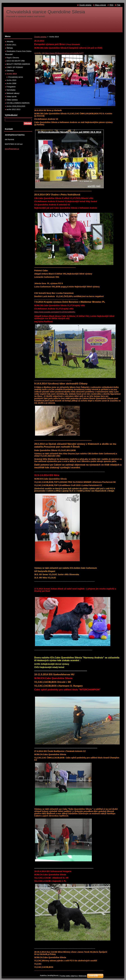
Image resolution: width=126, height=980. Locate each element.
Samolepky (11, 90)
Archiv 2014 (12, 74)
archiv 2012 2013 (13, 109)
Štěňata (10, 48)
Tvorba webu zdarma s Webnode (73, 976)
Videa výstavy (12, 100)
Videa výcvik (12, 97)
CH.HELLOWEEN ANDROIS (18, 103)
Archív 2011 (11, 45)
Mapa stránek (101, 5)
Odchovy (10, 71)
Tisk (119, 5)
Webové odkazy (13, 93)
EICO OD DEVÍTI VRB (16, 61)
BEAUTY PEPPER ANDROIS (18, 64)
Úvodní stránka (40, 37)
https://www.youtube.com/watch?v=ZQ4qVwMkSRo (55, 312)
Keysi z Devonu (13, 58)
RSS (111, 5)
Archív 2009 (11, 83)
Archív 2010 (11, 80)
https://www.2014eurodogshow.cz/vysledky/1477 (64, 53)
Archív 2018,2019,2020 (16, 106)
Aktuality (10, 41)
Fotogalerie (11, 87)
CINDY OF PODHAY (15, 67)
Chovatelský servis (15, 77)
